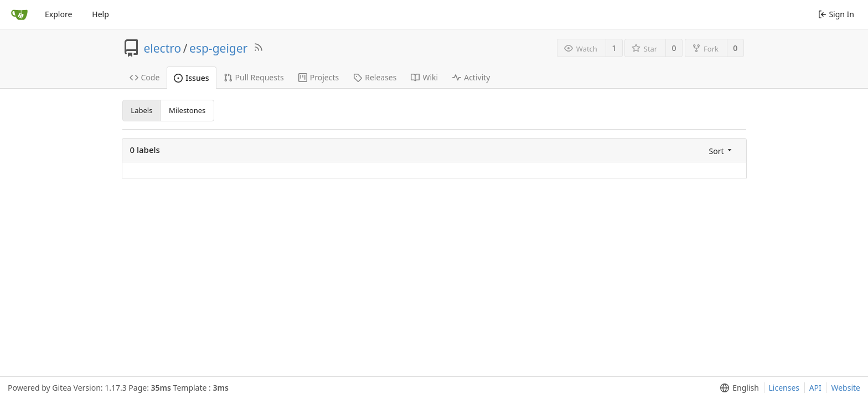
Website (846, 388)
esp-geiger (218, 48)
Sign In (836, 14)
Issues (191, 78)
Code (145, 77)
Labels (141, 110)
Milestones (187, 110)
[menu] (722, 150)
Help (100, 14)
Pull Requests (254, 77)
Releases (375, 77)
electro (163, 48)
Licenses (784, 388)
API (815, 388)
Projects (319, 77)
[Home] (19, 14)
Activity (471, 77)
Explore (58, 14)
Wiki (424, 77)
